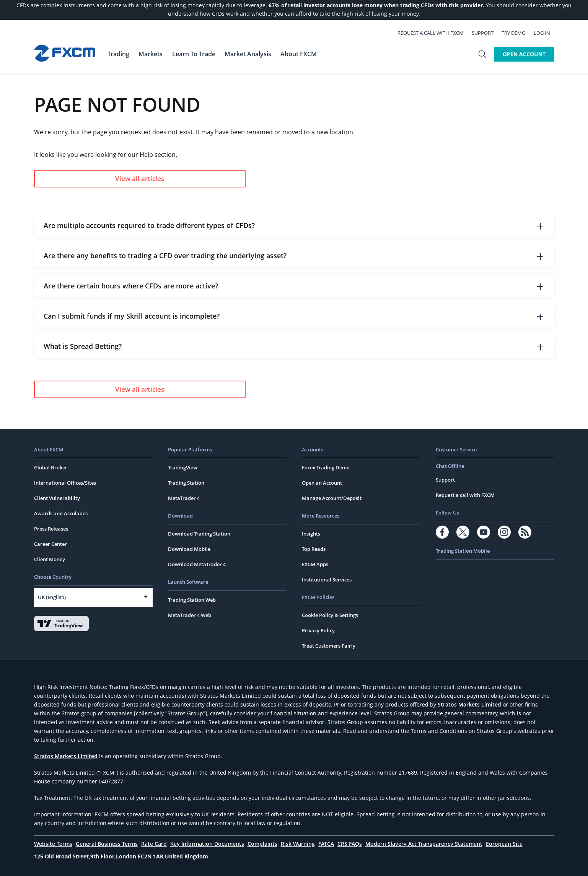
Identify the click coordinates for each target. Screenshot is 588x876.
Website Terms (53, 844)
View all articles (112, 178)
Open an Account (322, 483)
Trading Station (186, 483)
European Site (504, 844)
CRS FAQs (350, 844)
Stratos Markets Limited (469, 704)
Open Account (524, 54)
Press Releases (51, 529)
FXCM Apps (315, 564)
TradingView (183, 467)
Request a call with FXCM (435, 33)
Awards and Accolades (61, 513)
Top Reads (314, 549)
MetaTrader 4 (184, 498)
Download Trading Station (199, 534)
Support (487, 33)
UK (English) (52, 597)
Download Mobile (189, 549)
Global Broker (51, 467)
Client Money (50, 559)
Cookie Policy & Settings (330, 615)
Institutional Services (327, 580)
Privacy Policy (318, 630)
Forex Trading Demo (326, 467)
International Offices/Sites (65, 483)
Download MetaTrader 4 (197, 564)
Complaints (262, 844)
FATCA (326, 844)
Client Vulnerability (57, 498)
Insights (311, 534)
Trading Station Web (192, 600)
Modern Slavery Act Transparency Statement (424, 844)
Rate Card (154, 844)
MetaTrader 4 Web (190, 615)
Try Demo (518, 33)
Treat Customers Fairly (329, 646)
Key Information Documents (207, 844)
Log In (546, 33)
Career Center (50, 544)
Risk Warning (298, 844)
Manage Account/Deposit (332, 498)
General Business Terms (107, 844)
